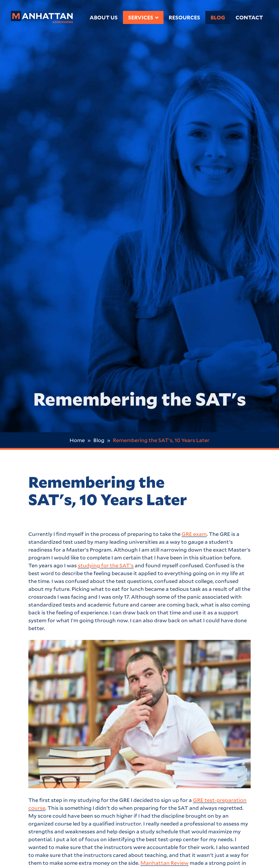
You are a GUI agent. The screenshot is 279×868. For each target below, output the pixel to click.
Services (141, 17)
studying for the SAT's (106, 566)
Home (77, 440)
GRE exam (194, 535)
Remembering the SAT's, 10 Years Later (161, 440)
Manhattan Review (164, 864)
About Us (104, 17)
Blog (218, 17)
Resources (184, 17)
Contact (249, 17)
